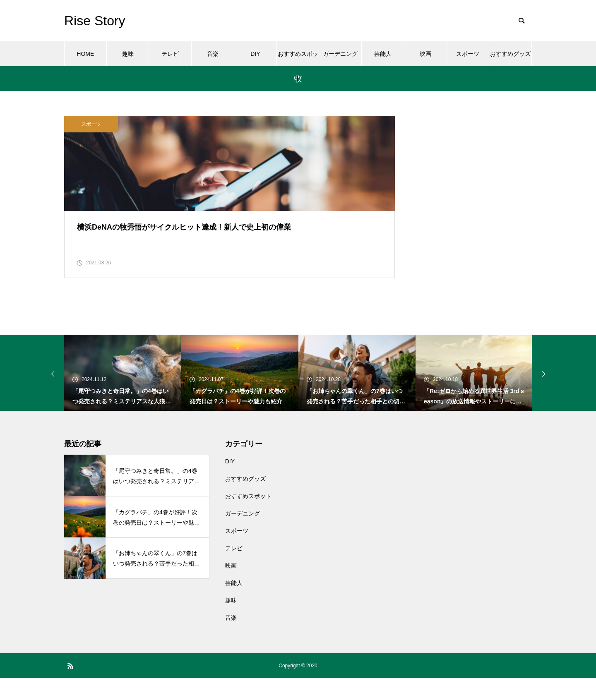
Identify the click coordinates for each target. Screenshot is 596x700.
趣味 (128, 54)
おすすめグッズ (510, 54)
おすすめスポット (298, 58)
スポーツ (468, 54)
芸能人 (383, 54)
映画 (425, 54)
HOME (85, 54)
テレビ (170, 54)
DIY (255, 54)
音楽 (213, 54)
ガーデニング (340, 54)
